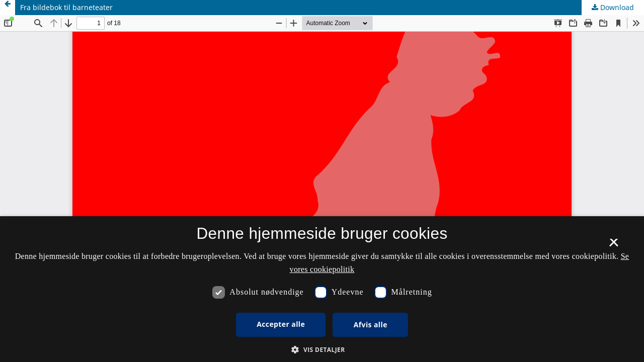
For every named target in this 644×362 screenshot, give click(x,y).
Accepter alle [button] (281, 324)
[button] (322, 350)
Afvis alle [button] (371, 325)
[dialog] (322, 289)
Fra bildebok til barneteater (66, 7)
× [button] (614, 246)
